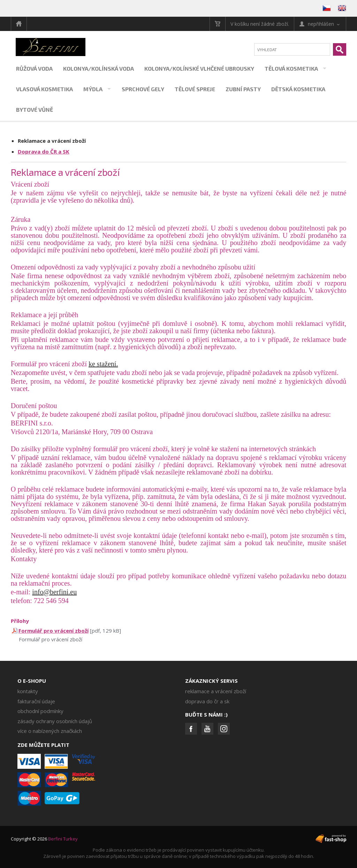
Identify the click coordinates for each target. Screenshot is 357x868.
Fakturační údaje (36, 701)
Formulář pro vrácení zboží (54, 631)
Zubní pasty (243, 89)
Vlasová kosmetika (44, 89)
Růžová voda (34, 68)
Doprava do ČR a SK (44, 151)
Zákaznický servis (211, 681)
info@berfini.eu (54, 592)
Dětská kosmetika (298, 89)
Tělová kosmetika (291, 68)
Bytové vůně (35, 110)
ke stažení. (103, 364)
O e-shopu (32, 681)
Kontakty (28, 691)
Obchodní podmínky (40, 711)
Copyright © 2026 (44, 839)
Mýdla (93, 89)
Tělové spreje (195, 89)
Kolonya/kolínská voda (98, 68)
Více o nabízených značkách (50, 731)
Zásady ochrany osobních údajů (55, 721)
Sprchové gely (143, 89)
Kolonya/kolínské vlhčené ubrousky (199, 68)
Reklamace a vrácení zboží (52, 141)
